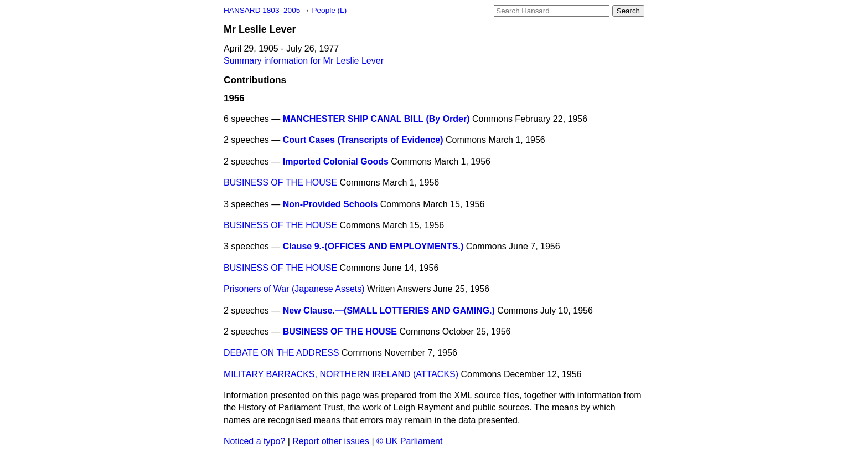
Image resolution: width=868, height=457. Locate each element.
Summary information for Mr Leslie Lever (304, 61)
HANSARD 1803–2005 (262, 10)
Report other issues (331, 441)
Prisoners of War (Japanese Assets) (294, 289)
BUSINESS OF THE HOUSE (280, 183)
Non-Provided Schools (330, 204)
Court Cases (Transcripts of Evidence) (363, 140)
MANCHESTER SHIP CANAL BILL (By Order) (376, 119)
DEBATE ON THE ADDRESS (281, 353)
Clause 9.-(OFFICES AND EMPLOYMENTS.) (373, 246)
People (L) (329, 10)
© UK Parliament (409, 441)
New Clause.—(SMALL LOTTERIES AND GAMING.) (389, 310)
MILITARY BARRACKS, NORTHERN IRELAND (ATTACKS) (341, 374)
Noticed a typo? (254, 441)
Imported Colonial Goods (336, 161)
